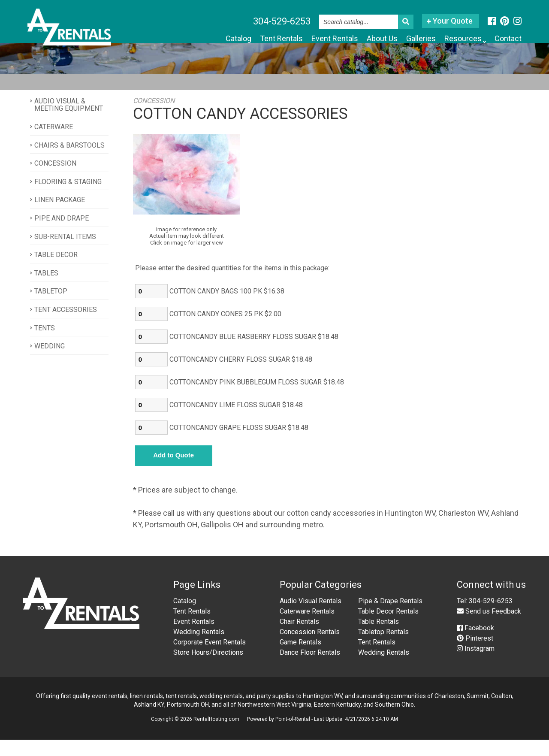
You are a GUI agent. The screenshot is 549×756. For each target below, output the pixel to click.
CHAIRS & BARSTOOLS (69, 161)
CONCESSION (55, 179)
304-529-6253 (282, 21)
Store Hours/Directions (208, 669)
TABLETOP (51, 307)
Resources (454, 39)
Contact (504, 39)
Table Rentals (379, 638)
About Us (355, 39)
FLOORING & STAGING (68, 198)
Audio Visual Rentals (311, 617)
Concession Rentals (310, 648)
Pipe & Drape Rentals (390, 617)
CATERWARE (54, 143)
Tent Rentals (233, 39)
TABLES (46, 289)
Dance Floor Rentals (310, 669)
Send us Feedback (489, 627)
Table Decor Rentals (388, 627)
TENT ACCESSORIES (66, 325)
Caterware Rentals (307, 627)
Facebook (475, 644)
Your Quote (450, 21)
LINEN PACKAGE (60, 216)
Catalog (180, 39)
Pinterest (475, 655)
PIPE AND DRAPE (62, 234)
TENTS (45, 344)
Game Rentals (300, 658)
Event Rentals (298, 39)
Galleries (402, 39)
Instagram (476, 665)
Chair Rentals (299, 638)
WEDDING (50, 362)
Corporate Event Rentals (210, 658)
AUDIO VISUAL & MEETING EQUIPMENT (69, 121)
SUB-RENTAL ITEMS (65, 253)
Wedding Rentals (199, 648)
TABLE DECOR (56, 271)
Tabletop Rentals (383, 648)
